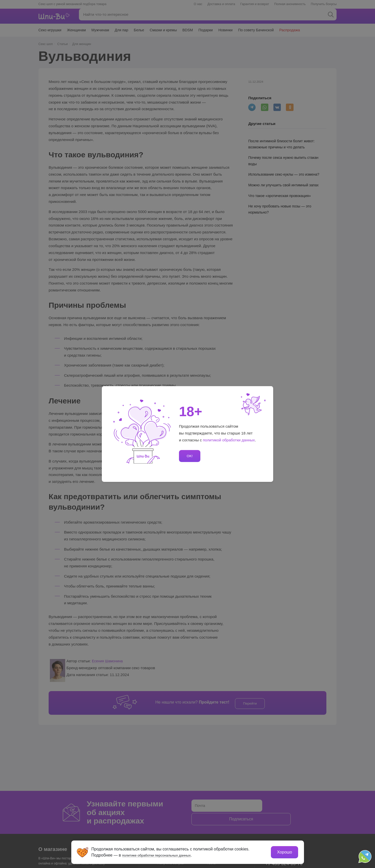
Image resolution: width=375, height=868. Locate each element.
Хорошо (284, 852)
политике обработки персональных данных (163, 855)
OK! (189, 456)
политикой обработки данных (229, 440)
